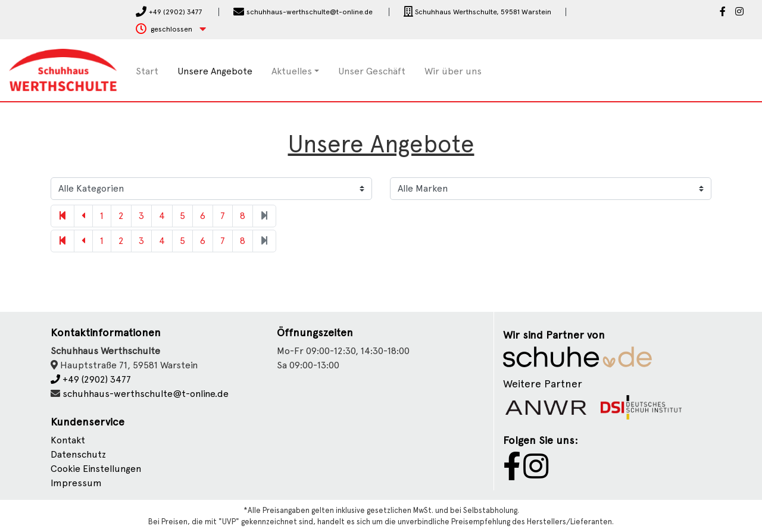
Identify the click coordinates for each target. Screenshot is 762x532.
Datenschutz (78, 454)
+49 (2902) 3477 (91, 379)
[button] (171, 29)
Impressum (76, 483)
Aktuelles (292, 71)
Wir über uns (453, 71)
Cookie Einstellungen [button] (96, 469)
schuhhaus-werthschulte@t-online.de (146, 394)
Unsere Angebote (215, 71)
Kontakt (68, 440)
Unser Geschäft (372, 71)
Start (147, 71)
